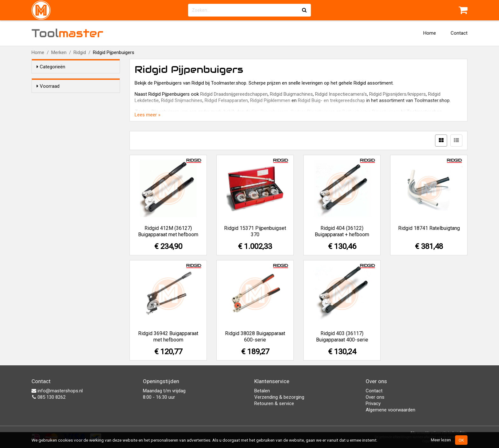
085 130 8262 (49, 397)
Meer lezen (441, 440)
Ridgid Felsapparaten (226, 100)
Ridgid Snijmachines (182, 100)
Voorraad (48, 86)
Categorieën (51, 67)
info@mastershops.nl (57, 391)
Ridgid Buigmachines (291, 94)
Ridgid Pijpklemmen (270, 100)
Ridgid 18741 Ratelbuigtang (429, 228)
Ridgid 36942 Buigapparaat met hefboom (168, 337)
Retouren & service (274, 403)
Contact (459, 33)
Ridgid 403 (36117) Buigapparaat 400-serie (342, 337)
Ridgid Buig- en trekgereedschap (331, 100)
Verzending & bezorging (279, 397)
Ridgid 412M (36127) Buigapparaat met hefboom (168, 231)
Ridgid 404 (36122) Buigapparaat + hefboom (342, 231)
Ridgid (80, 52)
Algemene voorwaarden (390, 410)
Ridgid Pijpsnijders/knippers (397, 94)
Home (430, 33)
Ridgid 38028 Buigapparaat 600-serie (255, 337)
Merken (59, 52)
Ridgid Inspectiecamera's (341, 94)
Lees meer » (148, 115)
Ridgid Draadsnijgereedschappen (234, 94)
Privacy (373, 403)
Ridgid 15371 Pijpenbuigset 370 (255, 231)
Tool (67, 33)
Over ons (375, 397)
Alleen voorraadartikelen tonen (78, 98)
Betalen (262, 391)
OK (461, 440)
